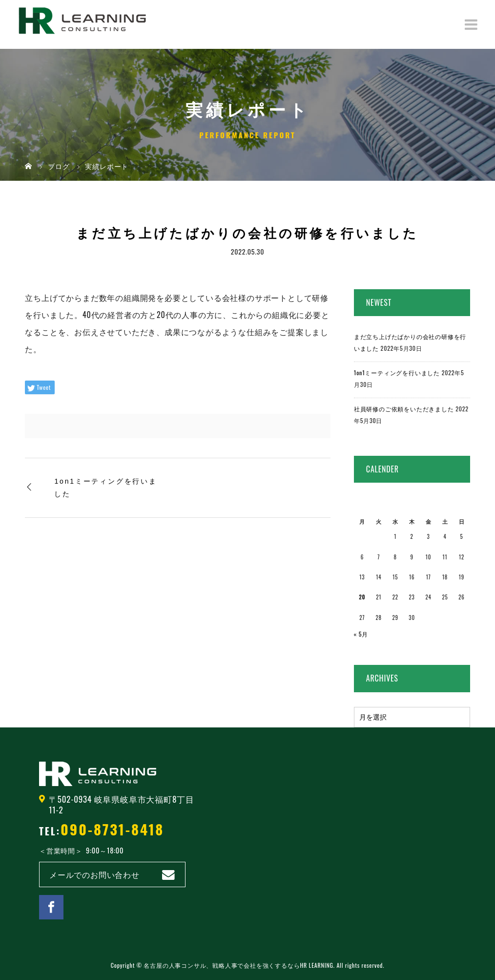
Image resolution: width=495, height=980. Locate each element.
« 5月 (361, 634)
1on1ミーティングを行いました (105, 487)
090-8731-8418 (112, 829)
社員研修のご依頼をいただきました (404, 409)
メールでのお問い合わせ (94, 874)
